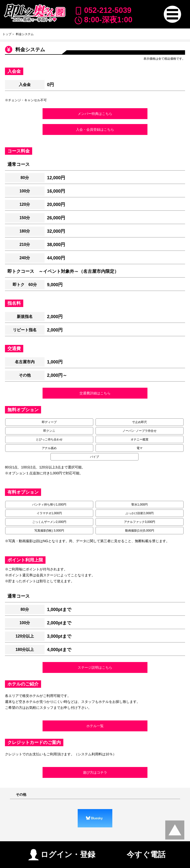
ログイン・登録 (62, 853)
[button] (172, 14)
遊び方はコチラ (95, 772)
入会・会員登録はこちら (95, 129)
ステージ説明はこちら (95, 667)
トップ (7, 34)
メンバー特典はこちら (95, 114)
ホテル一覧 (95, 726)
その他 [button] (21, 795)
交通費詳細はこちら (95, 393)
